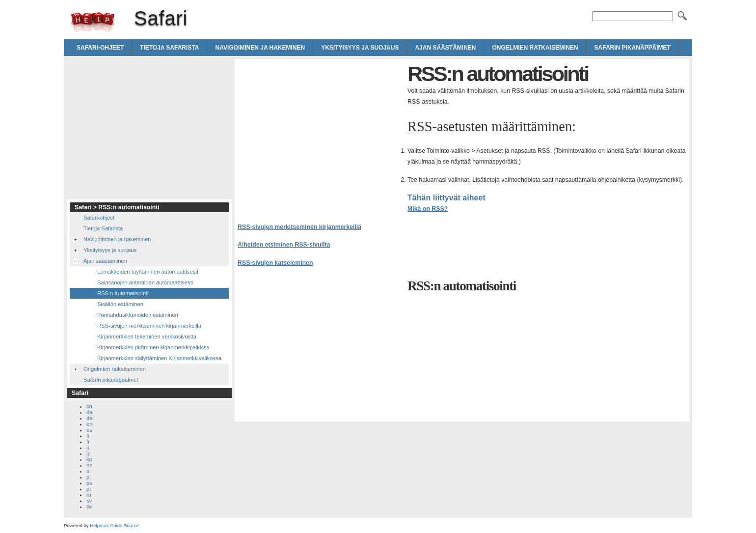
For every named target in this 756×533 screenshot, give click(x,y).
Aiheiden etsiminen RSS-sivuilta (284, 245)
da (89, 412)
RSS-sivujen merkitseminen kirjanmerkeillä (299, 227)
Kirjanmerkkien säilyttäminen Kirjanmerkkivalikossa (159, 358)
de (89, 418)
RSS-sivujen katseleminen (275, 263)
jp (89, 453)
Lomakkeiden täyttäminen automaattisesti (148, 272)
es (89, 430)
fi (88, 436)
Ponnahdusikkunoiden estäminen (138, 315)
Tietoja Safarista (169, 48)
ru (89, 495)
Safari (93, 22)
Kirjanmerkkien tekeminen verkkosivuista (147, 337)
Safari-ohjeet (100, 48)
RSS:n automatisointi (123, 293)
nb (89, 465)
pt (89, 489)
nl (89, 471)
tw (89, 506)
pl (89, 477)
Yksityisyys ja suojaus (360, 48)
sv (89, 501)
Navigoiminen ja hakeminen (260, 48)
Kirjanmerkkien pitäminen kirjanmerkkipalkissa (153, 347)
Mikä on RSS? (428, 209)
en (89, 424)
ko (89, 459)
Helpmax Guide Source (114, 525)
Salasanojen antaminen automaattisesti (145, 282)
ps (89, 483)
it (88, 448)
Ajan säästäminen (445, 48)
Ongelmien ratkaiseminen (535, 48)
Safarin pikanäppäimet (633, 48)
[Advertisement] (320, 131)
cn (89, 406)
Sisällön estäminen (120, 304)
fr (88, 442)
